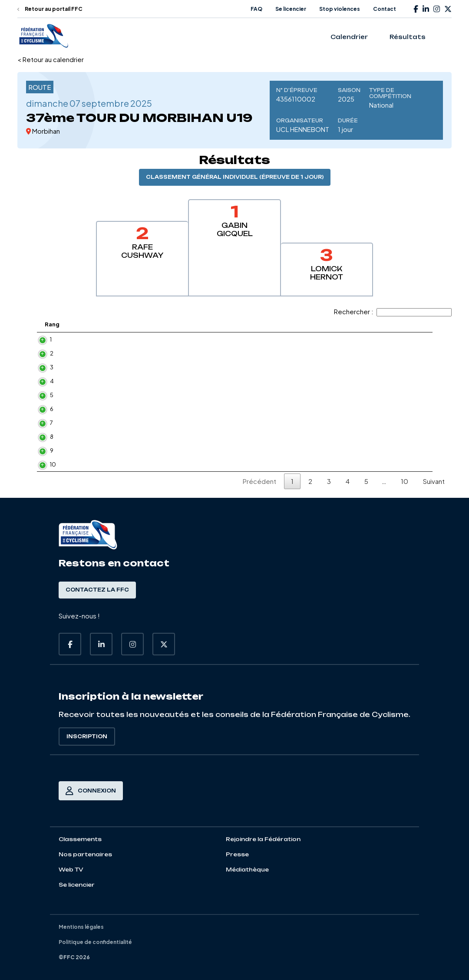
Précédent (259, 481)
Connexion (91, 791)
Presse (237, 854)
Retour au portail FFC (50, 9)
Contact (385, 9)
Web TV (71, 870)
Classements (80, 839)
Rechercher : (393, 311)
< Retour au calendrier (51, 59)
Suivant (434, 481)
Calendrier (349, 37)
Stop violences (340, 9)
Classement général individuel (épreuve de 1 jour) (235, 177)
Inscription (87, 737)
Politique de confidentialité (95, 942)
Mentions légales (81, 927)
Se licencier (291, 9)
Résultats (408, 37)
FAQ (256, 9)
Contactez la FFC (97, 590)
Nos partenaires (85, 854)
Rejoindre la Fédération (263, 839)
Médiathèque (247, 870)
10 (44, 464)
